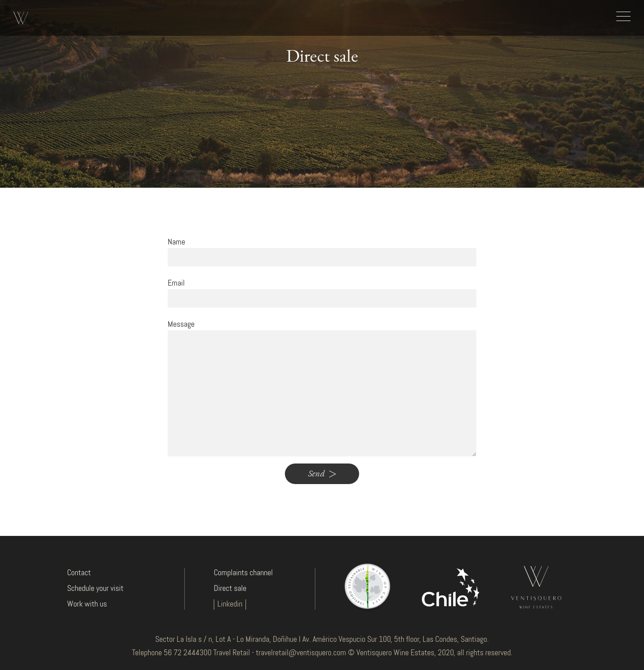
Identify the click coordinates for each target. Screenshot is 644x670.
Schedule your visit (95, 589)
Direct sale (230, 589)
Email (176, 283)
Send (322, 474)
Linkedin (230, 604)
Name (176, 242)
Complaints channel (243, 573)
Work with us (87, 604)
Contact (79, 573)
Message (181, 324)
